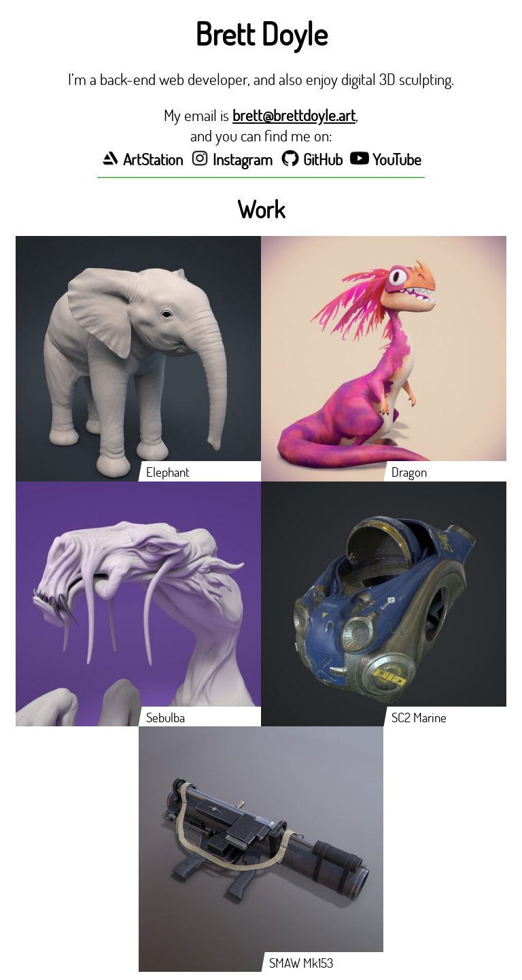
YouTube (386, 159)
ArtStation (142, 159)
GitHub (312, 159)
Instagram (231, 159)
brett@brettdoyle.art (294, 115)
